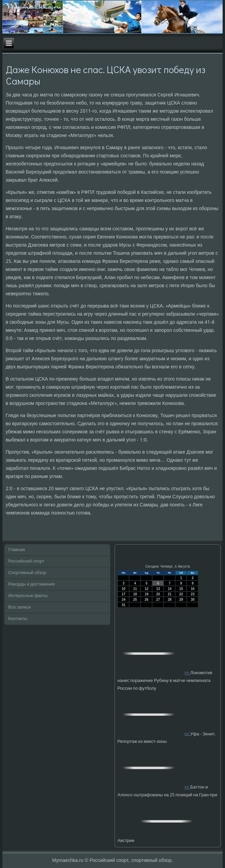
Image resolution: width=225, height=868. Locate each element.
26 (147, 600)
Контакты (18, 619)
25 (135, 600)
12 (147, 589)
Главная (16, 550)
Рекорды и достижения (31, 584)
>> (187, 673)
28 (170, 600)
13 (158, 589)
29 (181, 600)
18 (135, 594)
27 (158, 600)
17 (124, 594)
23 (193, 594)
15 (181, 589)
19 (147, 594)
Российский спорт (26, 561)
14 (170, 589)
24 (124, 600)
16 (193, 589)
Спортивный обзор (27, 573)
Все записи (19, 607)
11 (135, 589)
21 (170, 594)
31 (124, 605)
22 (181, 594)
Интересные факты (28, 596)
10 (124, 589)
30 (193, 600)
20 (158, 594)
